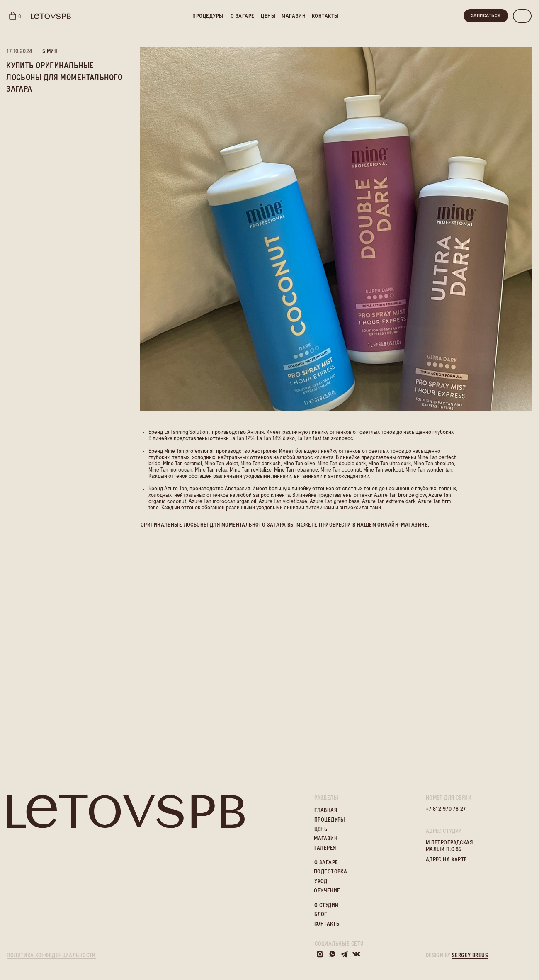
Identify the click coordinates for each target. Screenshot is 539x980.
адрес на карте (447, 860)
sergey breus (470, 956)
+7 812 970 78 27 (446, 809)
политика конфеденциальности (51, 956)
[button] (522, 16)
